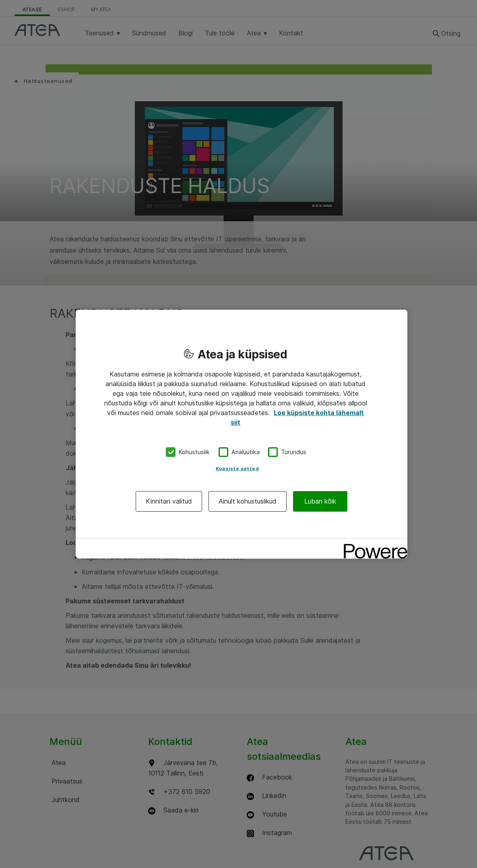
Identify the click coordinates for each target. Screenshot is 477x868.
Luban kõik (320, 501)
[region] (242, 434)
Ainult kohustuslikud (248, 501)
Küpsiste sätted (237, 468)
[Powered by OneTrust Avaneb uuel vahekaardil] (373, 545)
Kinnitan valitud (169, 501)
